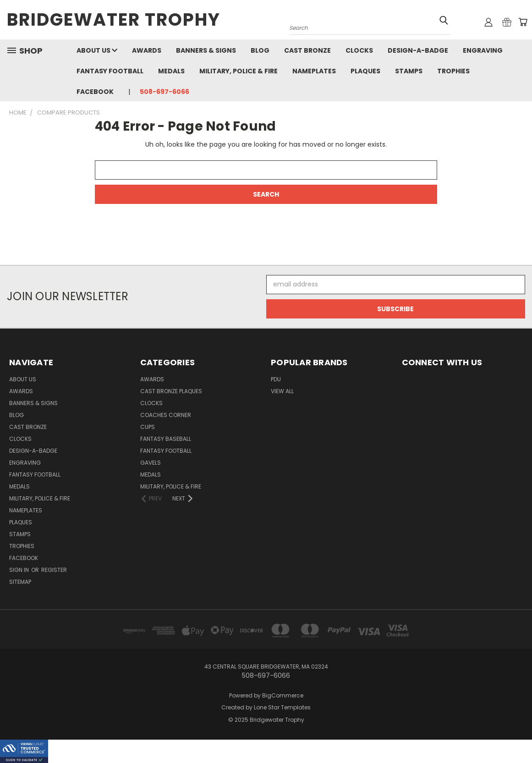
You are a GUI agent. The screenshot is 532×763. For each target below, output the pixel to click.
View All (282, 391)
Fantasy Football (110, 71)
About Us (97, 50)
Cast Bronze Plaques (171, 391)
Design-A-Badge (418, 50)
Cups (148, 427)
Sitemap (20, 582)
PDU (276, 379)
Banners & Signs (206, 50)
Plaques (365, 71)
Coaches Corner (166, 415)
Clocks (359, 50)
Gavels (151, 463)
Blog (260, 50)
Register (54, 570)
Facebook (95, 92)
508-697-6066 (165, 92)
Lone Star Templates (282, 707)
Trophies (453, 71)
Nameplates (314, 71)
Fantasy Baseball (166, 439)
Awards (147, 50)
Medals (171, 71)
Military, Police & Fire (239, 71)
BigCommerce (283, 695)
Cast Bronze (307, 50)
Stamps (409, 71)
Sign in (20, 570)
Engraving (483, 50)
